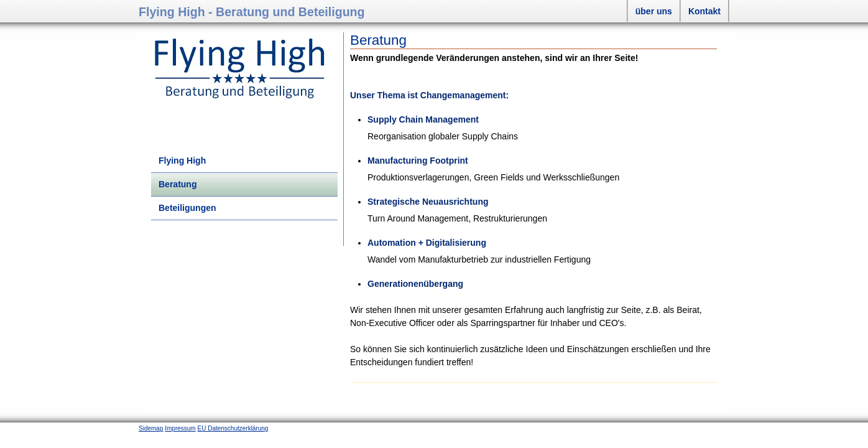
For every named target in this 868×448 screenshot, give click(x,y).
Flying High (182, 161)
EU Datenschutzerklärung (233, 428)
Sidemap (151, 428)
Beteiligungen (187, 208)
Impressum (180, 428)
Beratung (178, 184)
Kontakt (704, 11)
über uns (654, 11)
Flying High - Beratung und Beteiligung (252, 12)
